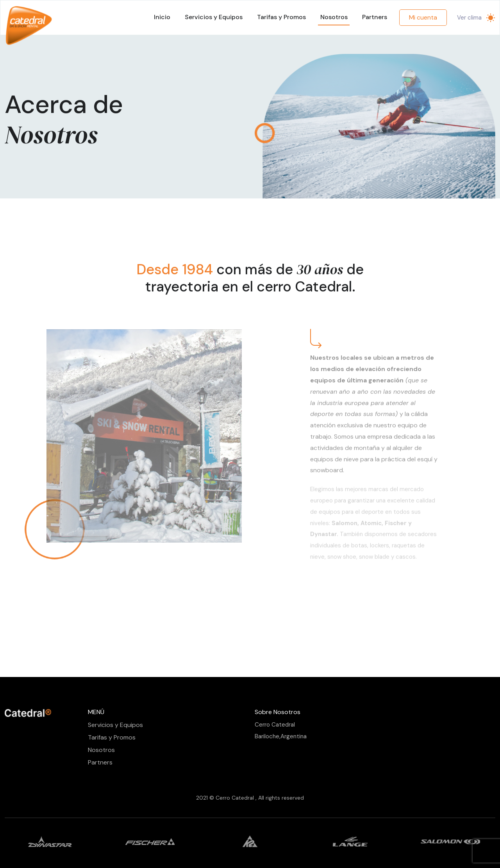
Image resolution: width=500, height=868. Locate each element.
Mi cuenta (423, 17)
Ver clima (469, 18)
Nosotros (334, 17)
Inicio (162, 17)
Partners (375, 17)
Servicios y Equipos (214, 17)
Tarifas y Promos (281, 17)
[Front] (28, 713)
